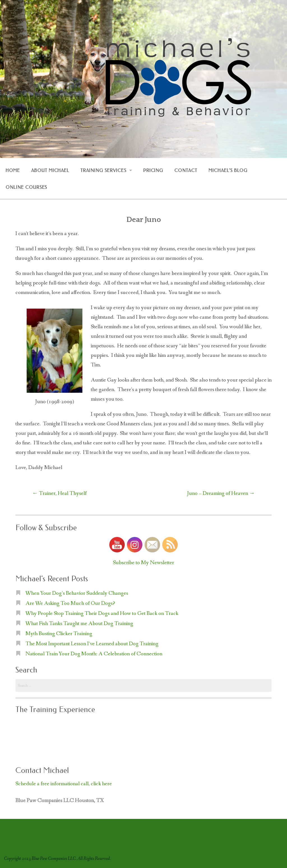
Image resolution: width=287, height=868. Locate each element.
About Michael (50, 170)
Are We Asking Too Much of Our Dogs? (70, 603)
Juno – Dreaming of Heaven (221, 493)
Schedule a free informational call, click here (64, 784)
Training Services (103, 170)
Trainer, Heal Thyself (59, 493)
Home (13, 170)
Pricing (153, 170)
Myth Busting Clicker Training (59, 634)
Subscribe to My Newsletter (143, 563)
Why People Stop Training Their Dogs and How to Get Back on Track (102, 614)
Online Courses (26, 187)
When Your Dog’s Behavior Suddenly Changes (77, 593)
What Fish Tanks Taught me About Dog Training (79, 624)
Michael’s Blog (228, 170)
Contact (186, 170)
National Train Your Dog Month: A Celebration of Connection (94, 654)
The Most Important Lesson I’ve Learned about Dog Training (92, 644)
